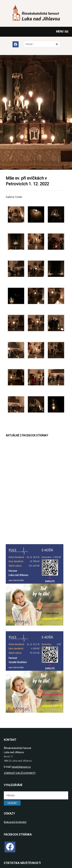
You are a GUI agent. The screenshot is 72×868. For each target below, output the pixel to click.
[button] (62, 32)
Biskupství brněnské (15, 822)
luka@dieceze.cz (21, 767)
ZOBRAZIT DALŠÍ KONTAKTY (20, 773)
